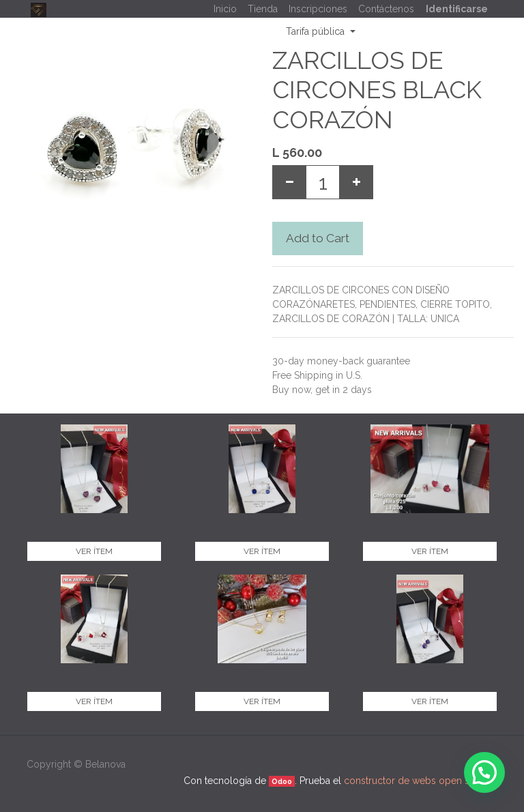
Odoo (282, 781)
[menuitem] (225, 9)
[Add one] (356, 182)
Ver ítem (94, 551)
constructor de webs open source (420, 781)
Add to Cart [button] (318, 238)
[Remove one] (289, 182)
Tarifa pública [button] (317, 31)
